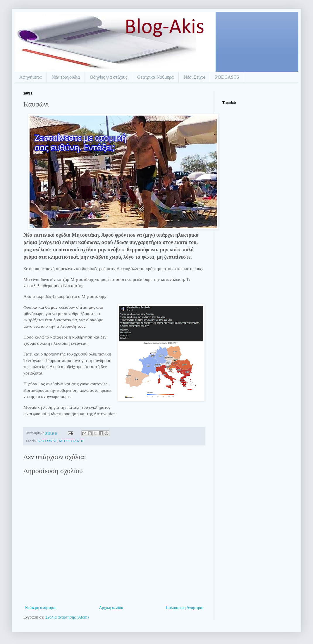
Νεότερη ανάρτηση (41, 608)
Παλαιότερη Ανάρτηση (185, 608)
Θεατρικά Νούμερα (155, 77)
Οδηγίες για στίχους (109, 77)
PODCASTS (227, 77)
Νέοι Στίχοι (194, 77)
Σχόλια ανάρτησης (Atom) (67, 617)
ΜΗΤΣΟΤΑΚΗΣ (72, 441)
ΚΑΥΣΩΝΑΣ (47, 441)
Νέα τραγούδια (66, 77)
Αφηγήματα (30, 77)
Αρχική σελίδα (111, 608)
